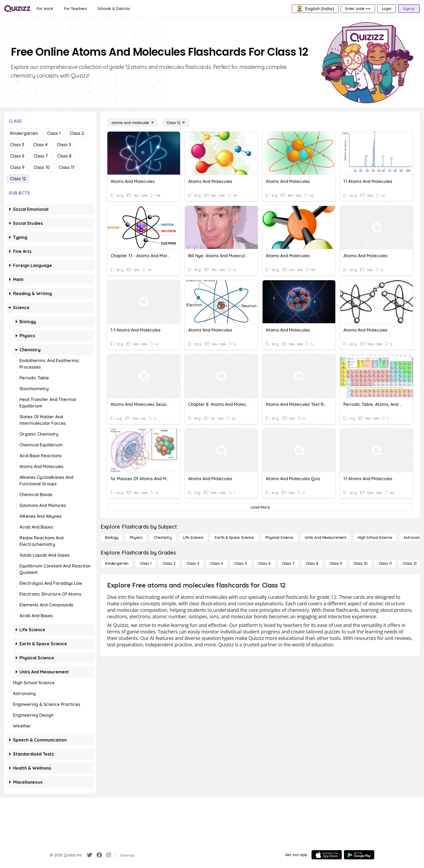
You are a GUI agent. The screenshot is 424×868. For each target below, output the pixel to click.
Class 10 (42, 167)
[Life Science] (193, 538)
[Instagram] (109, 855)
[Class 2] (169, 563)
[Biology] (112, 538)
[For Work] (45, 9)
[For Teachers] (75, 9)
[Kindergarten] (117, 563)
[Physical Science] (279, 538)
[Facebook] (99, 855)
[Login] (387, 9)
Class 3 (17, 145)
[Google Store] (359, 855)
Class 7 (41, 156)
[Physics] (136, 538)
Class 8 (64, 156)
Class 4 (40, 145)
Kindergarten (24, 133)
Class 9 (17, 167)
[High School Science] (375, 538)
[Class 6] (264, 563)
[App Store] (327, 855)
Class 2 (77, 133)
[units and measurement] (326, 538)
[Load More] (260, 507)
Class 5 (64, 145)
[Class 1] (146, 563)
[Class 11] (385, 563)
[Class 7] (288, 563)
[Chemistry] (163, 538)
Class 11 (67, 167)
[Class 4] (217, 563)
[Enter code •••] (358, 9)
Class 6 (17, 156)
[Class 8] (312, 563)
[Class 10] (360, 563)
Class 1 (54, 133)
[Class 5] (240, 563)
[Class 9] (336, 563)
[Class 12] (176, 123)
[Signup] (409, 9)
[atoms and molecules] (132, 123)
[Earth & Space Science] (234, 538)
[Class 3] (193, 563)
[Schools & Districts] (114, 9)
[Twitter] (90, 855)
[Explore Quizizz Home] (17, 9)
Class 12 (18, 179)
